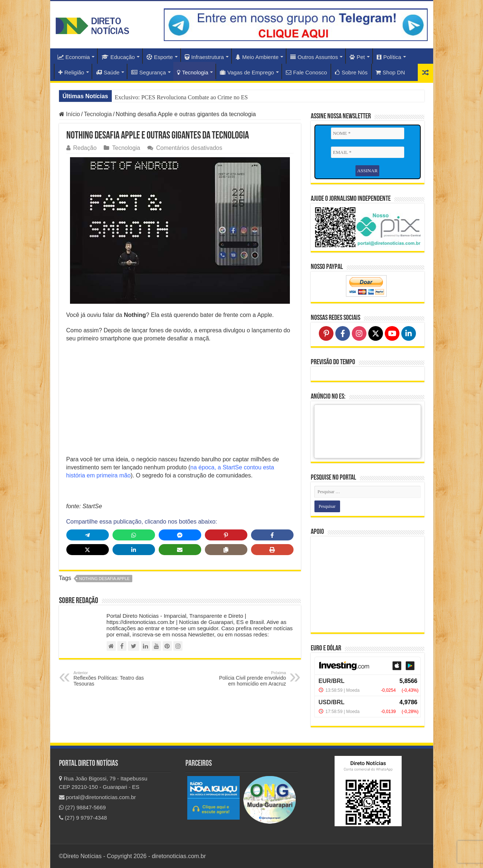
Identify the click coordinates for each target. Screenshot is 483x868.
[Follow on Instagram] (359, 333)
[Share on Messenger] (180, 535)
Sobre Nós (351, 72)
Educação (118, 57)
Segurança (149, 72)
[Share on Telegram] (88, 535)
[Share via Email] (180, 550)
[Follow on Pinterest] (326, 333)
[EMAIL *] (368, 152)
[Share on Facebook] (272, 535)
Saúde (108, 72)
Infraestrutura (204, 57)
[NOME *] (368, 133)
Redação (85, 148)
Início (70, 114)
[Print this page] (272, 550)
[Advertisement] (180, 401)
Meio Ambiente (257, 57)
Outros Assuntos (314, 57)
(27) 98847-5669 (82, 807)
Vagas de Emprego (247, 72)
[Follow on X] (376, 333)
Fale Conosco (307, 72)
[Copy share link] (226, 550)
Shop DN (390, 72)
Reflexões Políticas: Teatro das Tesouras (111, 679)
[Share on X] (88, 550)
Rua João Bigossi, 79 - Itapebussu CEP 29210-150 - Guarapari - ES (103, 783)
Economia (74, 57)
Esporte (160, 57)
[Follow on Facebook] (343, 333)
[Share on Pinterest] (226, 535)
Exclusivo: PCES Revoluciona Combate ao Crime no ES (181, 97)
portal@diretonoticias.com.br (97, 797)
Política (389, 57)
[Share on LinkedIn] (134, 550)
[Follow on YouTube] (392, 333)
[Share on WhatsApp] (134, 535)
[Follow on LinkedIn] (409, 333)
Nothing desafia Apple (104, 579)
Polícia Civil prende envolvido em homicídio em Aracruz (249, 679)
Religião (71, 72)
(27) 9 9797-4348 (83, 818)
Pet (357, 57)
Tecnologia (193, 72)
